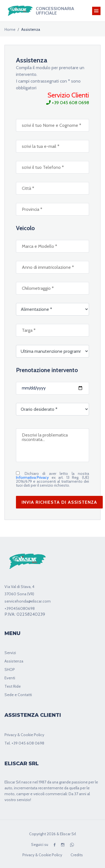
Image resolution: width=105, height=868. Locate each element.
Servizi (10, 653)
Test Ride (13, 686)
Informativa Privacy (32, 477)
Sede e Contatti (18, 695)
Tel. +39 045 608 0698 (24, 743)
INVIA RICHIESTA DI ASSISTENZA (59, 502)
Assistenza (14, 661)
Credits (77, 855)
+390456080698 (20, 608)
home (10, 29)
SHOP (10, 669)
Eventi (10, 678)
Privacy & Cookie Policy (24, 735)
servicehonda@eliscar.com (28, 601)
